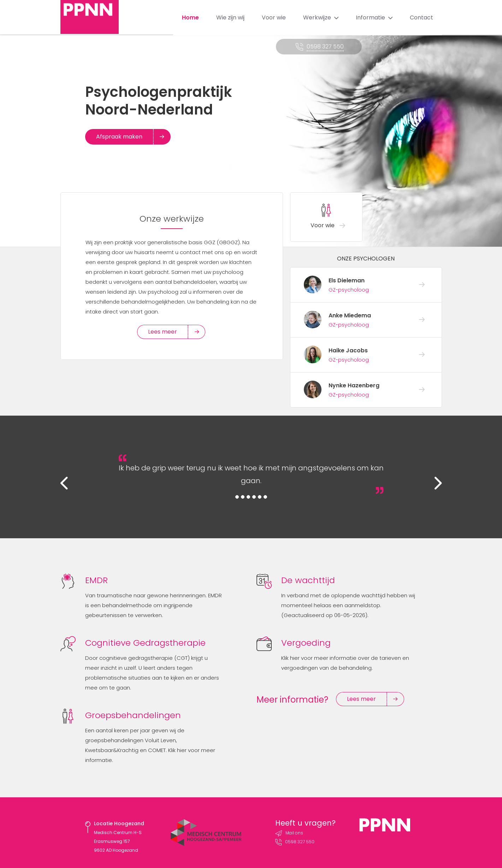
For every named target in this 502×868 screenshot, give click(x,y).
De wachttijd (308, 580)
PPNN (91, 18)
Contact (421, 17)
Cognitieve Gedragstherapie (145, 643)
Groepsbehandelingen (133, 715)
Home (190, 17)
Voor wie (274, 17)
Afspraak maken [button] (125, 137)
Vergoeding (306, 643)
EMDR (96, 580)
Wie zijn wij (230, 17)
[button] (69, 486)
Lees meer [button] (168, 332)
